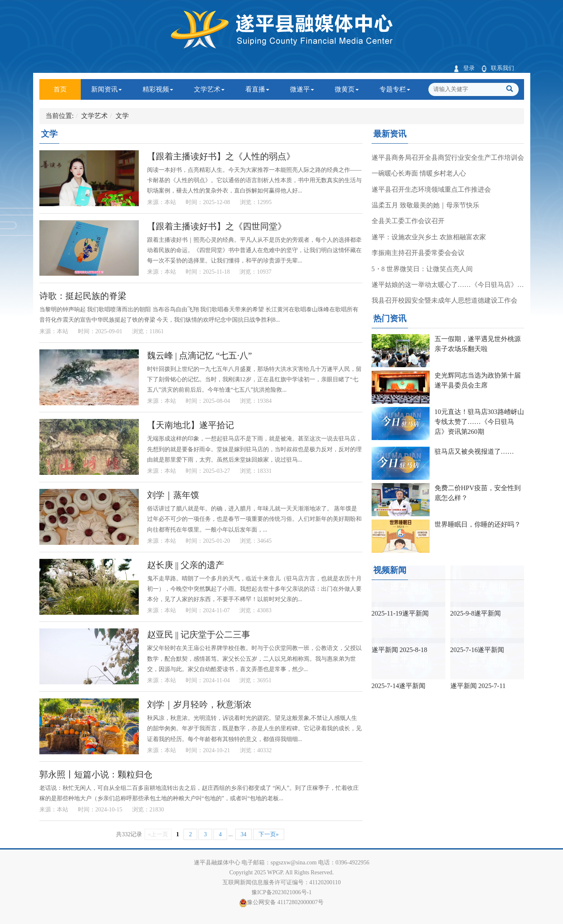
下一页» (269, 834)
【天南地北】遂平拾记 (191, 425)
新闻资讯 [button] (106, 89)
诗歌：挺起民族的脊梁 (83, 296)
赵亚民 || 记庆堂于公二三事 (199, 634)
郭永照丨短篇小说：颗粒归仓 (96, 774)
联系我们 (498, 68)
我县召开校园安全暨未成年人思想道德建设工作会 (445, 300)
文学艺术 (94, 116)
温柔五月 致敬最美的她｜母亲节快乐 (425, 205)
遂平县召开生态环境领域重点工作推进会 (431, 189)
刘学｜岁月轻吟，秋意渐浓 (199, 704)
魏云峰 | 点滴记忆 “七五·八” (199, 355)
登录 (464, 68)
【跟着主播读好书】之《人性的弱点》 (221, 156)
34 (244, 834)
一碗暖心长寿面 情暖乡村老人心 (419, 173)
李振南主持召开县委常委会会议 (418, 253)
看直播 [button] (257, 89)
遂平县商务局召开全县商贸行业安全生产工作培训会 (448, 158)
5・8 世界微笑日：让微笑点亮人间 (422, 269)
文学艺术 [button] (209, 89)
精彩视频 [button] (158, 89)
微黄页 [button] (347, 89)
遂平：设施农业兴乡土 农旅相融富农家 (429, 237)
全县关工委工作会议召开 (408, 221)
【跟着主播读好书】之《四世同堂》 (217, 226)
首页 (67, 86)
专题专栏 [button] (395, 89)
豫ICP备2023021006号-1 (281, 892)
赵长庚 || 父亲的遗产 (186, 565)
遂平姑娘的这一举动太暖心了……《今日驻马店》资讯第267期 (448, 285)
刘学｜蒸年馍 (173, 495)
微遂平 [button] (302, 89)
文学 (122, 116)
